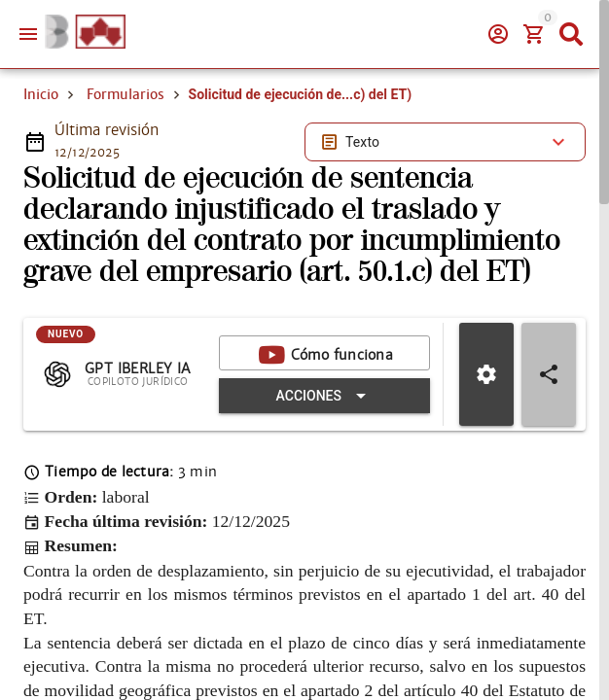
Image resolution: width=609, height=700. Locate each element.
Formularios (125, 94)
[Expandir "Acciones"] (324, 396)
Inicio (41, 94)
